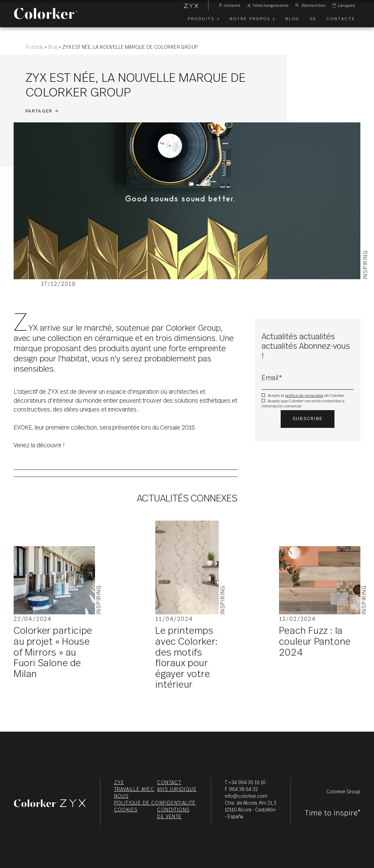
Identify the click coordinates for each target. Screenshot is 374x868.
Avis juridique (177, 790)
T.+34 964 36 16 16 (245, 783)
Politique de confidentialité (155, 803)
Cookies (126, 810)
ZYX (119, 783)
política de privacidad (304, 395)
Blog (53, 47)
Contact (169, 783)
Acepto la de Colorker (306, 395)
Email (272, 378)
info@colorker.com (246, 796)
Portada (35, 47)
